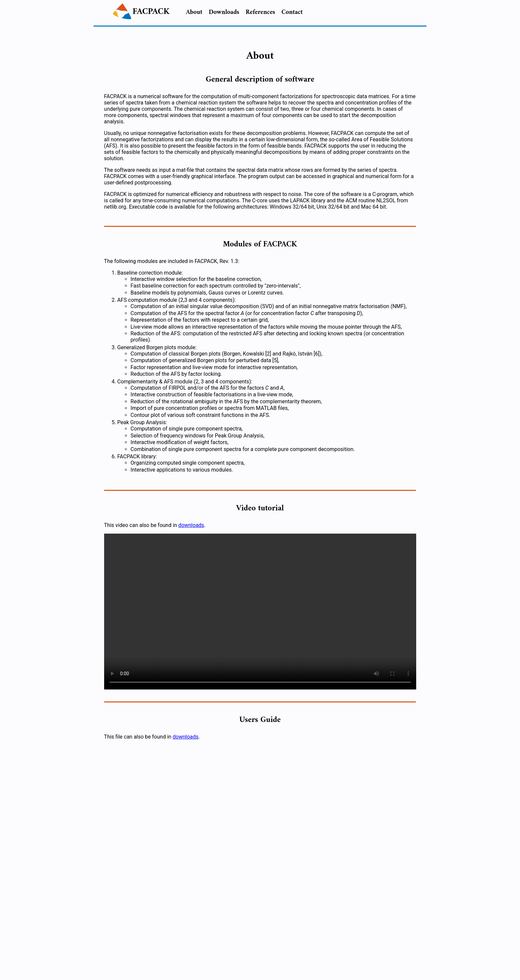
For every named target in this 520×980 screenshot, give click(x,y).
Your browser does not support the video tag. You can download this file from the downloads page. (260, 612)
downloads (191, 525)
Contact (292, 12)
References (260, 12)
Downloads (224, 12)
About (194, 12)
